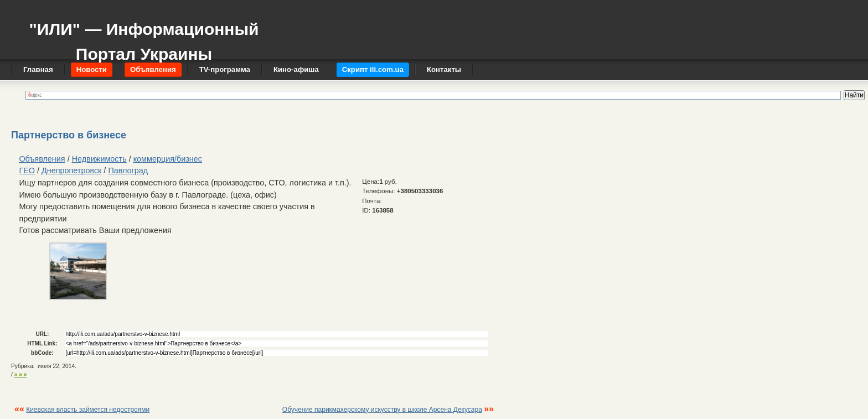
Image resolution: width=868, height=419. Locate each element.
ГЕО (27, 170)
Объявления (42, 159)
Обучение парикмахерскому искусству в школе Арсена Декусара (382, 410)
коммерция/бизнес (168, 159)
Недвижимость (99, 159)
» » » (21, 374)
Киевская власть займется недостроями (88, 410)
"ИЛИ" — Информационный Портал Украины (144, 36)
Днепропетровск (71, 170)
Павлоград (128, 170)
